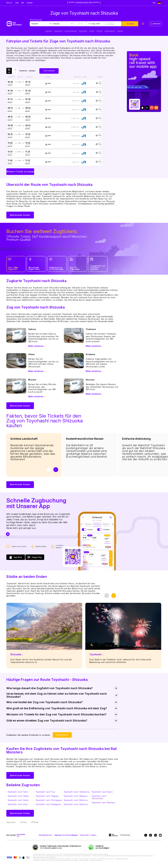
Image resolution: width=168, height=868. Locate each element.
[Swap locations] (52, 24)
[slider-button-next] (56, 472)
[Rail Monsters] (18, 24)
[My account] (155, 24)
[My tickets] (143, 24)
